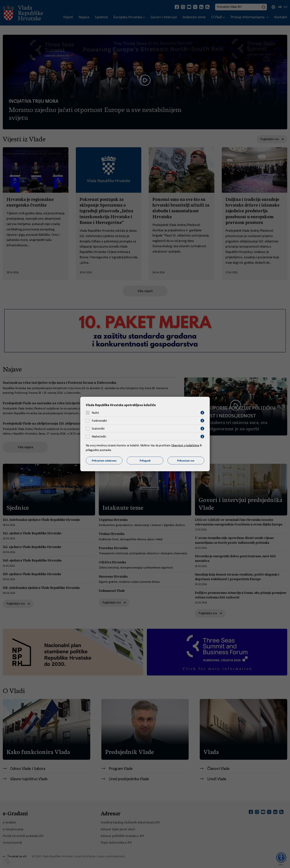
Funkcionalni (99, 421)
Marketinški (99, 437)
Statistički (98, 429)
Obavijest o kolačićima (185, 445)
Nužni (95, 413)
